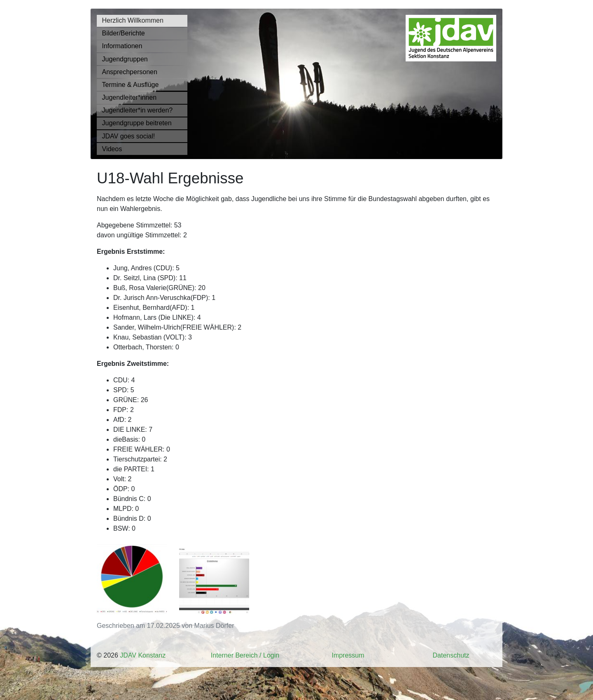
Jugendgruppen (125, 59)
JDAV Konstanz (143, 655)
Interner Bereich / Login (245, 655)
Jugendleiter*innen (130, 97)
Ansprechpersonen (130, 72)
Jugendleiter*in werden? (138, 110)
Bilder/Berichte (124, 33)
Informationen (122, 46)
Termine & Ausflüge (131, 85)
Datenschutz (451, 655)
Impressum (348, 655)
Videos (112, 149)
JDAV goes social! (129, 136)
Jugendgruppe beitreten (137, 123)
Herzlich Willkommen (133, 20)
